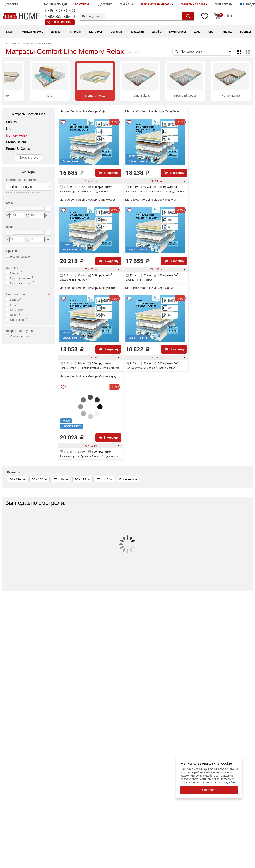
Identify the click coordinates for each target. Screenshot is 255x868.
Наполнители (29, 294)
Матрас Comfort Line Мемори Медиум (150, 200)
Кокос (15, 315)
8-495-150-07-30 (60, 10)
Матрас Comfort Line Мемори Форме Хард (88, 376)
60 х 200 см (39, 479)
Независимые (21, 256)
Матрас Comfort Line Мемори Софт (83, 111)
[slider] (9, 209)
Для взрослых (21, 336)
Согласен (209, 790)
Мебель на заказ (193, 4)
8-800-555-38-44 (60, 16)
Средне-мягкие (22, 278)
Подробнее (230, 782)
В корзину (111, 173)
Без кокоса (19, 319)
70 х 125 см (82, 479)
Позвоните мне (61, 22)
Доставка (105, 4)
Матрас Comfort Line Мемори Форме (150, 288)
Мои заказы (224, 4)
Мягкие (16, 273)
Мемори (17, 310)
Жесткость (29, 268)
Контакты (82, 4)
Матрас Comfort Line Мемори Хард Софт (152, 111)
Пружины (29, 251)
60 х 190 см (17, 479)
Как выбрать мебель (156, 4)
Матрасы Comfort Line (29, 114)
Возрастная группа (29, 331)
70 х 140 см (105, 479)
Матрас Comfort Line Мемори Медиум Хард (88, 288)
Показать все (29, 157)
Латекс (16, 300)
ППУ (14, 305)
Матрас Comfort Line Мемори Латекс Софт (88, 200)
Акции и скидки (55, 4)
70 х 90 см (61, 479)
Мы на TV (127, 4)
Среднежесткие (22, 283)
